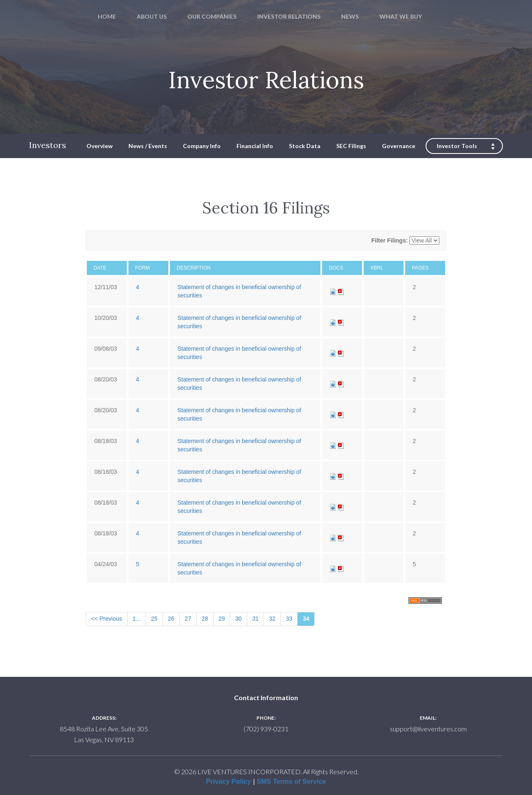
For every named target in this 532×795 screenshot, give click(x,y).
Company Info (202, 146)
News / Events (148, 146)
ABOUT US (152, 16)
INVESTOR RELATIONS (289, 16)
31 (256, 619)
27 (188, 619)
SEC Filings (351, 146)
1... (137, 619)
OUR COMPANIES (212, 16)
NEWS (350, 16)
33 (289, 619)
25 (154, 619)
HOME (107, 16)
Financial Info (255, 146)
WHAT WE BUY (401, 16)
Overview (100, 146)
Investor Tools (457, 146)
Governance (399, 146)
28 (205, 619)
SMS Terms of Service (292, 781)
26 (171, 619)
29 (222, 619)
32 (272, 619)
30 (239, 619)
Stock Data (305, 146)
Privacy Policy (228, 781)
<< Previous (107, 619)
